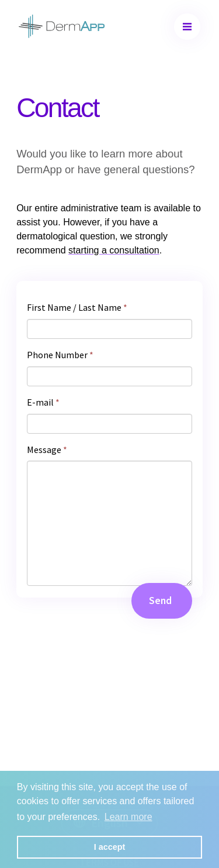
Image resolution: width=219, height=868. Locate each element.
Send (160, 601)
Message (47, 450)
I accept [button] (110, 847)
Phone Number (60, 355)
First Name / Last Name (77, 307)
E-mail (43, 402)
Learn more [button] (128, 817)
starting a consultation (114, 250)
